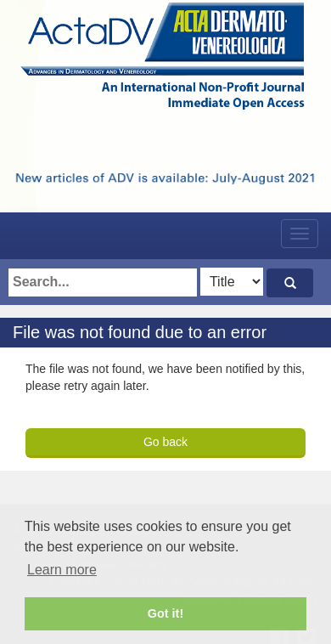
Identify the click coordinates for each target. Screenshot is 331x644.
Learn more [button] (62, 570)
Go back (165, 442)
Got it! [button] (165, 613)
